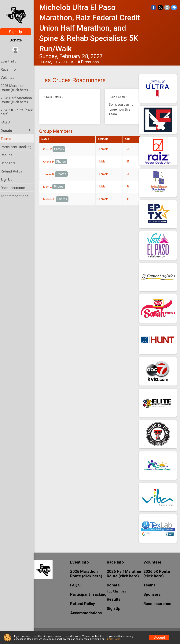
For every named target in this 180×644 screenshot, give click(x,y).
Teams (8, 139)
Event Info (11, 61)
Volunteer (11, 78)
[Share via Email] (167, 7)
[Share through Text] (174, 7)
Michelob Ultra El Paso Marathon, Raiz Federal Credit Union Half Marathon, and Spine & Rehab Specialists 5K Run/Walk (92, 28)
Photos (61, 149)
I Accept (159, 638)
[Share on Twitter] (161, 7)
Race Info (11, 69)
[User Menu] (18, 50)
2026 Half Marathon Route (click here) (19, 100)
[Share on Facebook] (154, 7)
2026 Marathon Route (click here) (17, 88)
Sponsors (11, 163)
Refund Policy (14, 171)
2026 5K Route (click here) (19, 112)
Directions (92, 62)
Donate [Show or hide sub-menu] (9, 131)
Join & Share (119, 97)
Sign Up (18, 32)
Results (9, 155)
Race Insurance (15, 188)
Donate (18, 40)
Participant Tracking (18, 147)
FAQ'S (8, 122)
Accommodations (17, 196)
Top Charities (118, 591)
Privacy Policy (113, 639)
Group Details (55, 97)
